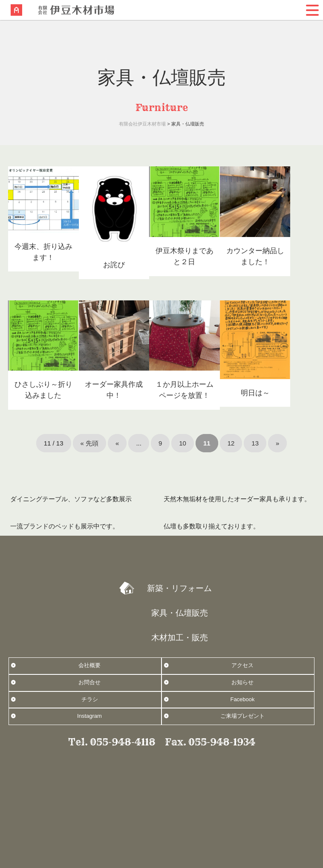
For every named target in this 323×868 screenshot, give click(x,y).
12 (231, 443)
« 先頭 (90, 443)
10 (183, 443)
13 (255, 443)
